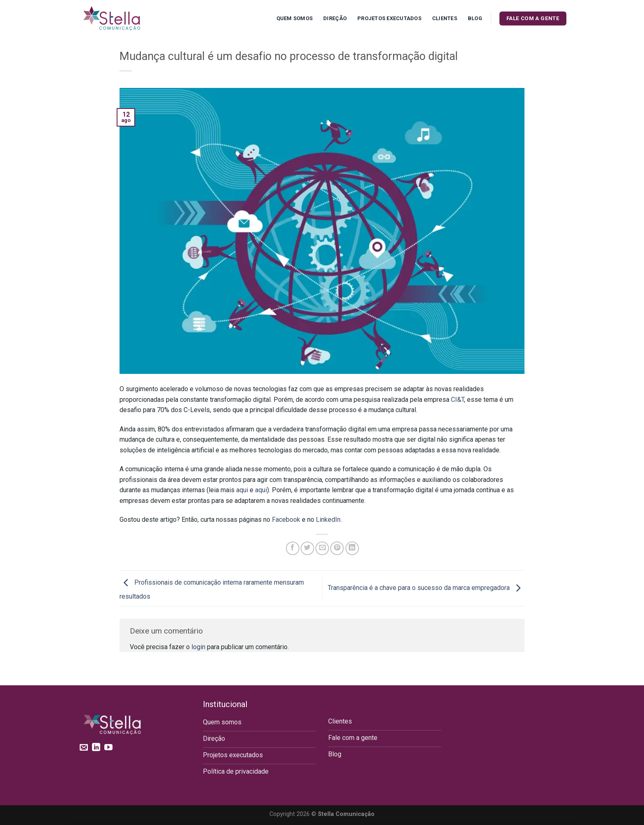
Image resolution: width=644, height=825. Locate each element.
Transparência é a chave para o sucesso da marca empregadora (426, 588)
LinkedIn (328, 520)
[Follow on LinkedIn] (96, 748)
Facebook (286, 520)
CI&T (458, 400)
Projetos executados (389, 18)
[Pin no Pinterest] (337, 548)
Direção (335, 18)
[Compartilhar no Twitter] (307, 548)
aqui (242, 490)
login (198, 647)
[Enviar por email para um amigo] (322, 548)
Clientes (445, 18)
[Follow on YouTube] (108, 748)
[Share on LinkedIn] (352, 548)
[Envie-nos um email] (84, 748)
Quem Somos (295, 18)
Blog (475, 18)
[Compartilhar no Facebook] (293, 548)
